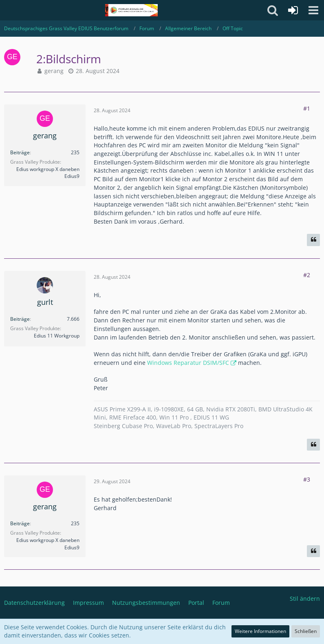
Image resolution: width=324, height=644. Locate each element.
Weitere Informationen (260, 631)
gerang (54, 71)
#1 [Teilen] (307, 108)
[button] (313, 10)
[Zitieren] (313, 240)
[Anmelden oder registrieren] (293, 10)
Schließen (306, 631)
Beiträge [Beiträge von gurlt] (20, 319)
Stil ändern (305, 598)
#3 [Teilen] (307, 479)
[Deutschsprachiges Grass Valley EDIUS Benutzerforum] (131, 10)
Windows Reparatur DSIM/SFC (188, 363)
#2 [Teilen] (307, 275)
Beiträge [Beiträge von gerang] (20, 152)
